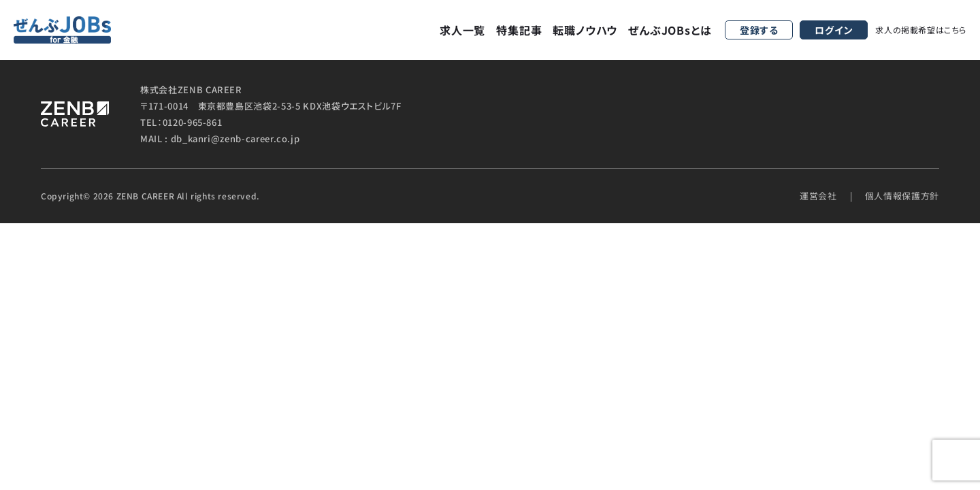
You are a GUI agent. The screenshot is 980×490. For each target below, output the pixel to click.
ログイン (834, 30)
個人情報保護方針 (902, 196)
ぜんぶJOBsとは (670, 30)
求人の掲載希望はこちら (921, 30)
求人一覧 (462, 30)
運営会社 (818, 196)
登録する (759, 30)
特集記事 (519, 30)
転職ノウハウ (585, 30)
